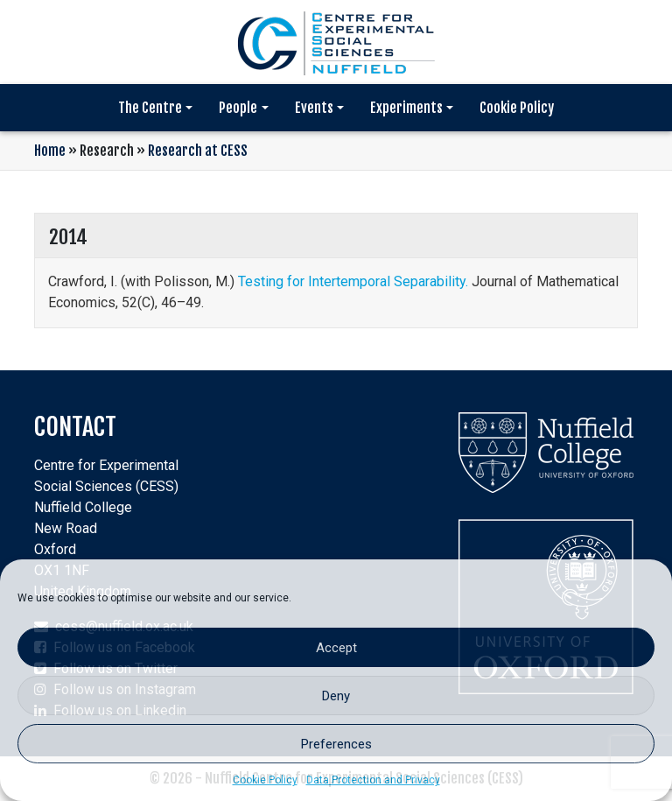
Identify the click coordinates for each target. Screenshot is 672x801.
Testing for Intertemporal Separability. (353, 281)
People (238, 108)
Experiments (406, 108)
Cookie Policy (265, 780)
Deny (336, 696)
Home (50, 151)
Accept (336, 648)
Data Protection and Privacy (373, 780)
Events (314, 108)
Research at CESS (198, 151)
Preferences (336, 744)
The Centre (150, 108)
